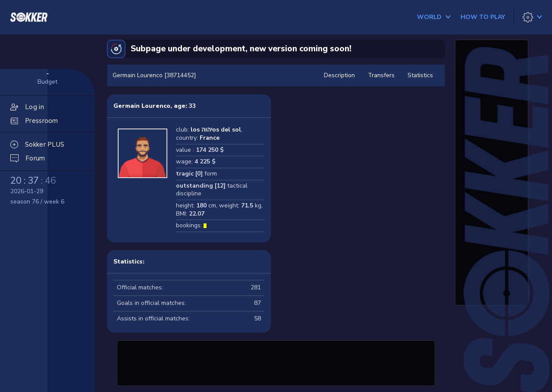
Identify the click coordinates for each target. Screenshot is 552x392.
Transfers (381, 75)
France (210, 138)
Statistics (420, 75)
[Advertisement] (276, 362)
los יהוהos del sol (216, 130)
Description (339, 75)
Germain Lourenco (142, 106)
